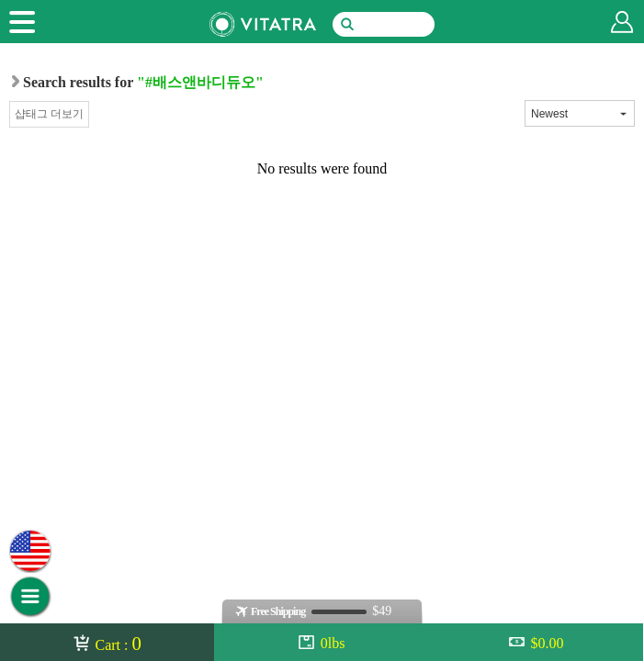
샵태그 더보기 (49, 114)
